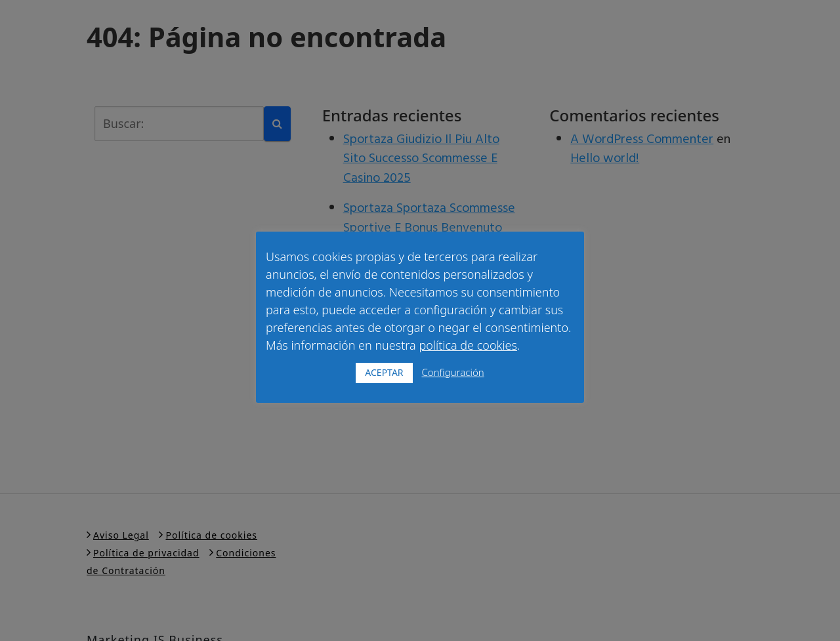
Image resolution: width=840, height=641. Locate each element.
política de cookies (468, 345)
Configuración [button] (452, 372)
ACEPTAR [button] (384, 372)
